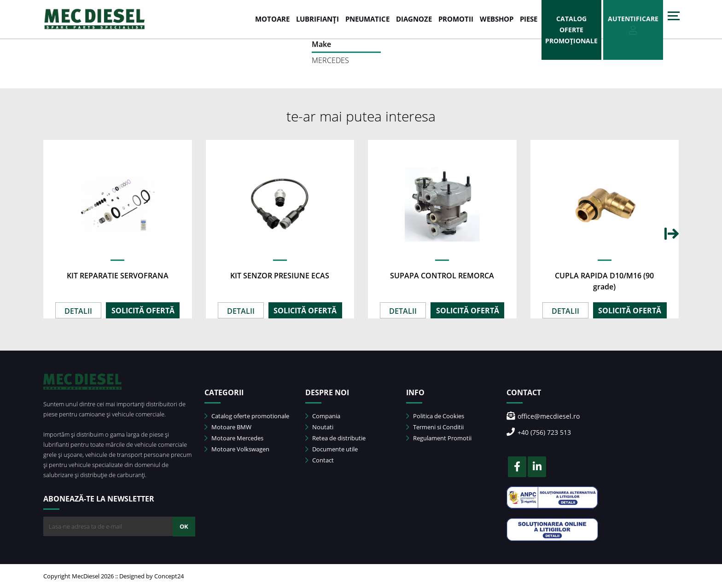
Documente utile (332, 449)
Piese (529, 19)
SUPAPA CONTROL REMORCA (442, 276)
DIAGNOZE (414, 19)
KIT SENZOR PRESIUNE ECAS (280, 276)
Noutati (319, 427)
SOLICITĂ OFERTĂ (143, 311)
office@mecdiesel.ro (543, 416)
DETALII (78, 311)
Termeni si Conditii (435, 427)
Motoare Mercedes (234, 438)
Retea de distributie (335, 438)
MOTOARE (272, 19)
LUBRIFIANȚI (317, 19)
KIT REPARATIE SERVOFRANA (118, 276)
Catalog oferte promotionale (247, 416)
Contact (320, 460)
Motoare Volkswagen (237, 449)
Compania (323, 416)
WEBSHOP (497, 19)
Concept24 (169, 576)
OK (184, 526)
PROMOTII (456, 19)
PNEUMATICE (367, 19)
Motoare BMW (228, 427)
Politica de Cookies (435, 416)
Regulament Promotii (439, 438)
